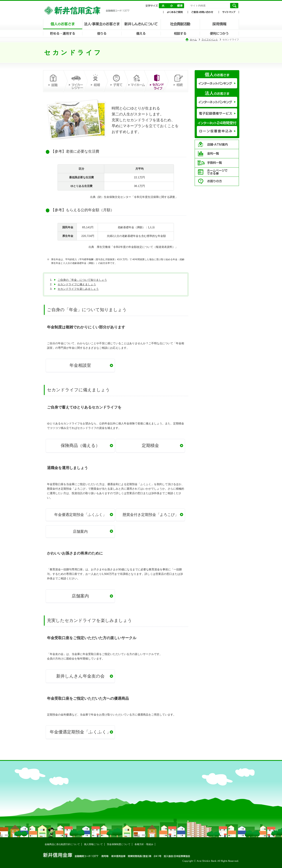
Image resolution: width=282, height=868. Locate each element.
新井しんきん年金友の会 (80, 676)
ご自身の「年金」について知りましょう (82, 280)
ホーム (193, 40)
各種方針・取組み (144, 844)
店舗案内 (80, 531)
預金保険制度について (119, 844)
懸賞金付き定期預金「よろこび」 (150, 515)
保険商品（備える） (80, 445)
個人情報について (93, 844)
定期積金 (150, 445)
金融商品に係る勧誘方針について (62, 844)
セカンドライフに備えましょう (77, 284)
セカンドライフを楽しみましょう (78, 289)
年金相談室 (80, 365)
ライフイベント (210, 40)
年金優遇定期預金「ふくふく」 (80, 515)
